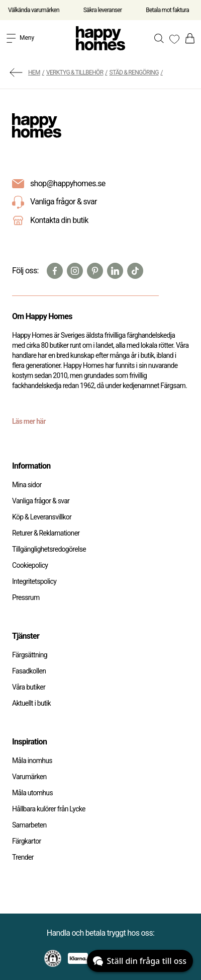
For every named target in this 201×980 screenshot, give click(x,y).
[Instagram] (75, 271)
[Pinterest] (95, 271)
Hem (34, 72)
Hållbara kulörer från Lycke (49, 809)
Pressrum (26, 597)
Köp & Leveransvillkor (42, 517)
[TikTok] (135, 271)
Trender (23, 857)
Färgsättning (30, 655)
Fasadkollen (29, 671)
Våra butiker (29, 687)
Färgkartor (27, 841)
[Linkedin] (115, 271)
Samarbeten (29, 825)
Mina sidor (27, 485)
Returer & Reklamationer (46, 533)
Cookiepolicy (30, 565)
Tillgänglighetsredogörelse (49, 549)
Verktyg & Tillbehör (75, 72)
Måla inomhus (32, 761)
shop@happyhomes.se (68, 183)
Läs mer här (29, 421)
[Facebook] (55, 271)
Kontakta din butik (59, 220)
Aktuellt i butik (31, 703)
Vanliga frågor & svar (55, 202)
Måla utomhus (32, 793)
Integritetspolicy (34, 581)
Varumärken (29, 777)
